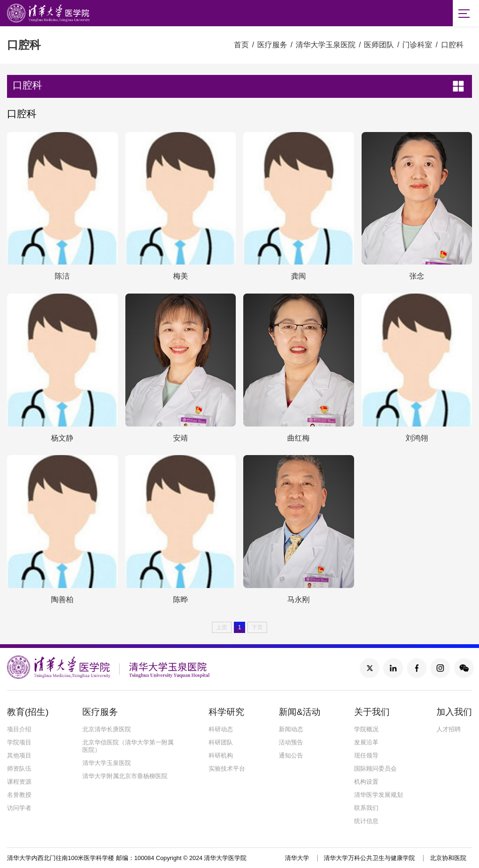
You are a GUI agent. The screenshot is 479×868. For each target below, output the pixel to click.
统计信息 (366, 821)
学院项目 (19, 742)
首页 (241, 45)
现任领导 (366, 755)
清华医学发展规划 (378, 795)
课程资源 (19, 782)
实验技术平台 (227, 769)
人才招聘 (449, 729)
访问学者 (19, 808)
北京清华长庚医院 (107, 729)
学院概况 (366, 729)
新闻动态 (291, 729)
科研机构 (221, 755)
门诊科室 (417, 45)
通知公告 (291, 755)
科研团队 (221, 742)
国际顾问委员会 (375, 769)
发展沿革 (366, 742)
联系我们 (366, 808)
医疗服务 (272, 45)
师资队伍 (19, 769)
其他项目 (19, 755)
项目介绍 (19, 729)
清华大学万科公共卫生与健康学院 (369, 858)
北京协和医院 (448, 858)
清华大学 (297, 858)
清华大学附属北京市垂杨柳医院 (125, 776)
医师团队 (379, 45)
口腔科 (452, 45)
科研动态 (221, 729)
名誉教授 (19, 795)
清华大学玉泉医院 (326, 45)
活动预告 (291, 742)
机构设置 (366, 782)
